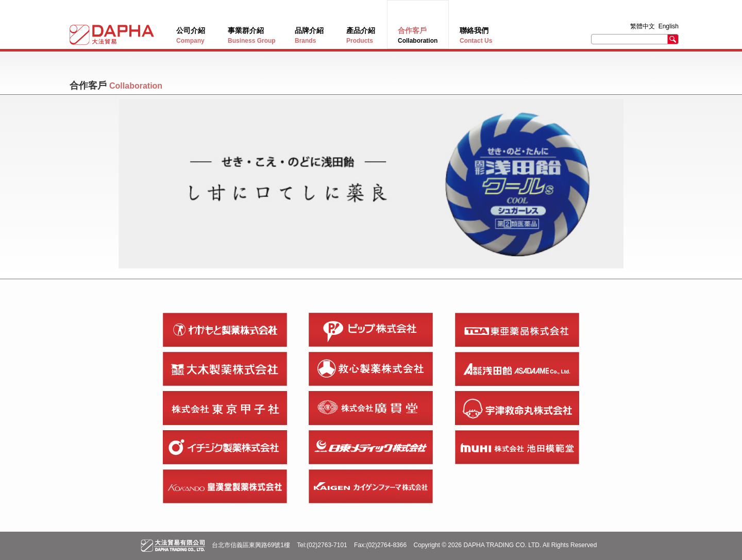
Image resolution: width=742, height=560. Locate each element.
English (669, 26)
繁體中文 (643, 26)
